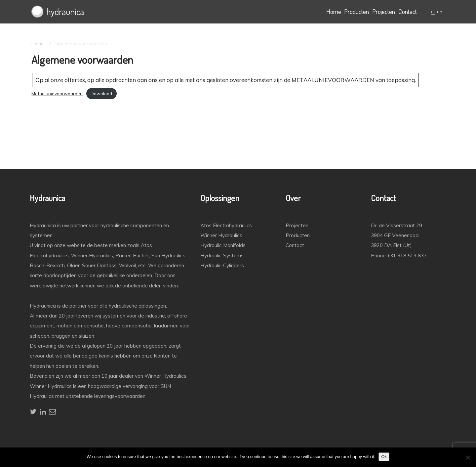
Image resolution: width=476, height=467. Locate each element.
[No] (468, 457)
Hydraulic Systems (222, 255)
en (440, 11)
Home (334, 11)
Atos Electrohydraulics (226, 225)
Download (101, 93)
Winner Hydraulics (221, 235)
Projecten (384, 11)
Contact (408, 11)
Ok (384, 457)
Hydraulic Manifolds (223, 245)
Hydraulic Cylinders (222, 265)
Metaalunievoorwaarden (57, 93)
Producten (357, 11)
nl (433, 11)
